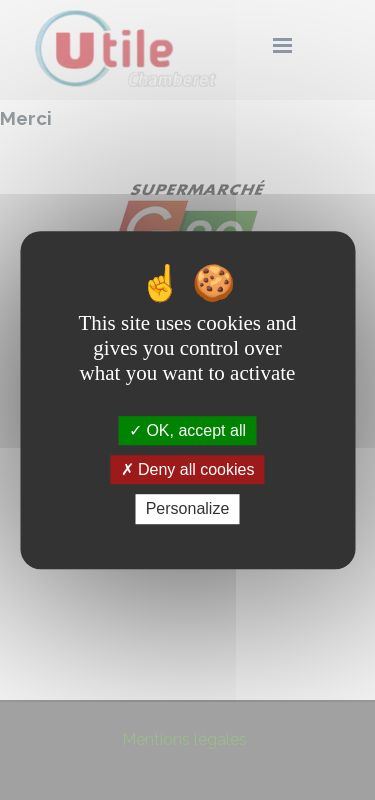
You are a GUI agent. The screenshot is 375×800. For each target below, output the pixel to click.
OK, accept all (187, 430)
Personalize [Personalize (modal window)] (188, 509)
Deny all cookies (188, 469)
